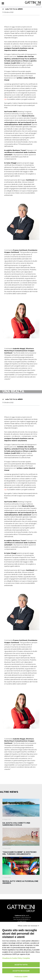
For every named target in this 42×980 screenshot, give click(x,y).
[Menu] (3, 3)
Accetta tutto (21, 965)
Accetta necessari (21, 971)
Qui (6, 99)
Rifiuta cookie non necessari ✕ (29, 926)
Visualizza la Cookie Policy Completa (16, 958)
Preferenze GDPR (21, 977)
